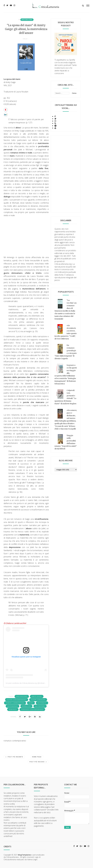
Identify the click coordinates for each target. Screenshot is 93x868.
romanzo (13, 709)
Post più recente (14, 757)
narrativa (26, 706)
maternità (42, 703)
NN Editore (40, 706)
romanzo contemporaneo (32, 709)
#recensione (27, 20)
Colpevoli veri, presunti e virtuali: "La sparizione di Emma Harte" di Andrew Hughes (65, 397)
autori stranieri (38, 700)
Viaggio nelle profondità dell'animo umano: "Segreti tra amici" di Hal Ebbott (66, 442)
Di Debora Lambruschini (15, 623)
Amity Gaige (37, 696)
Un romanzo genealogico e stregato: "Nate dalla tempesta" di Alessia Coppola (66, 352)
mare (31, 703)
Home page (37, 757)
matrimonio (13, 706)
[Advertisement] (66, 174)
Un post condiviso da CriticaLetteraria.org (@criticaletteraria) (28, 683)
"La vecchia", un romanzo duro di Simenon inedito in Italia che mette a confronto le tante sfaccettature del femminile (66, 310)
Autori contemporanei (17, 700)
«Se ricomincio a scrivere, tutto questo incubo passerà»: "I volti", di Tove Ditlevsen (66, 332)
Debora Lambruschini (15, 703)
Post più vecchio (38, 762)
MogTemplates (24, 855)
